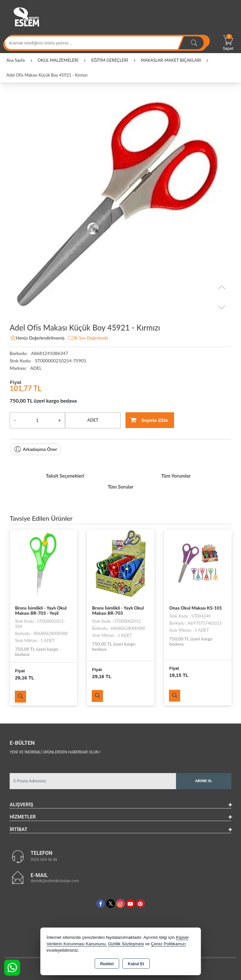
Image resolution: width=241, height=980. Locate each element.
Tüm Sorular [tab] (120, 487)
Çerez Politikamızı (168, 944)
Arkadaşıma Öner (35, 449)
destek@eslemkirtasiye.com (55, 881)
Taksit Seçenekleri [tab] (65, 476)
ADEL (36, 368)
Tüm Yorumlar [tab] (176, 476)
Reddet (107, 964)
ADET (93, 420)
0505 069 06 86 (44, 860)
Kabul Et (136, 964)
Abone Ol (204, 781)
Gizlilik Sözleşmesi (126, 944)
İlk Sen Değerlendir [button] (88, 338)
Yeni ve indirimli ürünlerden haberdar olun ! (55, 752)
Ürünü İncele (20, 697)
